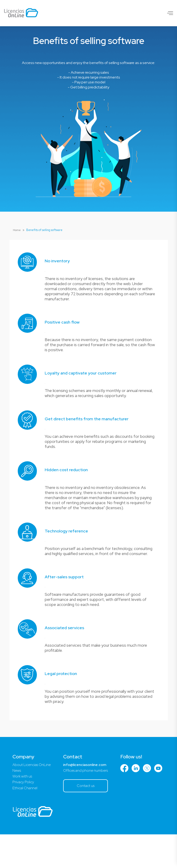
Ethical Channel (25, 822)
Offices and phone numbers (88, 804)
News (17, 804)
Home (17, 230)
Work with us (23, 810)
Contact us (88, 819)
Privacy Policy (24, 816)
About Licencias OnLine (32, 798)
